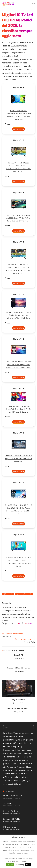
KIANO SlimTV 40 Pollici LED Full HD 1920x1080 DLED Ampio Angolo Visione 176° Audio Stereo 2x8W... (19, 365)
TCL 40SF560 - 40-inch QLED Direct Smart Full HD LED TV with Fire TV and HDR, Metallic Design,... (18, 409)
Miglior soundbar (18, 700)
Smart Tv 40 (18, 655)
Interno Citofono (11, 811)
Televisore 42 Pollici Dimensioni (18, 668)
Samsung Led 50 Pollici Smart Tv (18, 708)
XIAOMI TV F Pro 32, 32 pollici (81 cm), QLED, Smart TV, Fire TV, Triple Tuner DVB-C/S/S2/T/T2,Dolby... (18, 218)
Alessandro (7, 603)
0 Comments (17, 798)
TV (19, 624)
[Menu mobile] (32, 4)
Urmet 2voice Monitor (13, 795)
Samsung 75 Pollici (12, 819)
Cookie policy (19, 865)
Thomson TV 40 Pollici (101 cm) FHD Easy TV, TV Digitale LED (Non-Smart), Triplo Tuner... (18, 459)
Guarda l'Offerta (19, 129)
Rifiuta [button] (28, 865)
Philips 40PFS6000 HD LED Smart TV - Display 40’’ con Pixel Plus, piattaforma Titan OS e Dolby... (19, 315)
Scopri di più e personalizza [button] (19, 853)
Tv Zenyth (8, 803)
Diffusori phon (10, 827)
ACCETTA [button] (10, 865)
